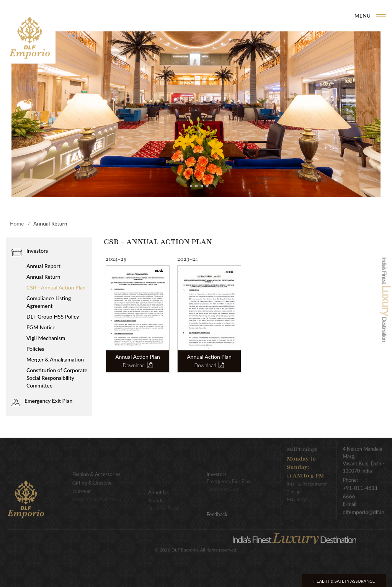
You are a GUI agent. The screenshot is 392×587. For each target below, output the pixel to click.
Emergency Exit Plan (48, 401)
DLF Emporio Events (316, 16)
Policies (35, 349)
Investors (37, 251)
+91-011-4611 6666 (360, 488)
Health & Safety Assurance (344, 581)
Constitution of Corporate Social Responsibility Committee (57, 378)
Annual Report (43, 266)
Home (238, 16)
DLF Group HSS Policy (53, 316)
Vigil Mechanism (46, 338)
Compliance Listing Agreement (49, 302)
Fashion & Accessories (96, 470)
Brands (267, 16)
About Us (158, 488)
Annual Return (43, 277)
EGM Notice (41, 327)
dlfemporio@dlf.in (363, 508)
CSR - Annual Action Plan (56, 287)
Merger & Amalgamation (55, 359)
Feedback (217, 514)
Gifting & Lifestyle (92, 478)
